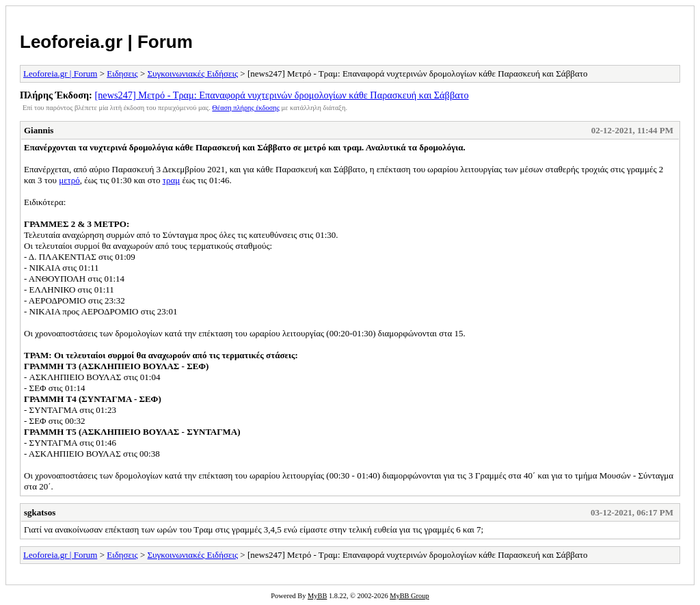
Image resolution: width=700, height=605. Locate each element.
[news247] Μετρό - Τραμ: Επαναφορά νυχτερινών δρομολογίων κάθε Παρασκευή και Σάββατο (281, 95)
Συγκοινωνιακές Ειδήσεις (193, 73)
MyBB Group (409, 596)
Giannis (39, 130)
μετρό (69, 180)
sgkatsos (40, 512)
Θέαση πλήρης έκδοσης (246, 108)
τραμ (172, 180)
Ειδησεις (122, 73)
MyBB (317, 596)
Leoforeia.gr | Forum (106, 42)
